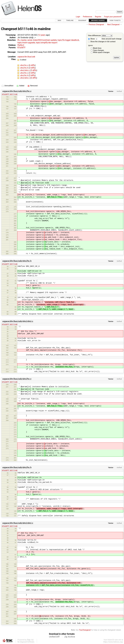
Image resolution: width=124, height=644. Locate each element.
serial (30, 40)
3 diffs (32, 68)
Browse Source (98, 20)
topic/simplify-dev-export (47, 43)
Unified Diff (54, 637)
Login (78, 17)
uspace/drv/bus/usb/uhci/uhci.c (18, 523)
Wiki (59, 20)
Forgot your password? (113, 17)
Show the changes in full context (102, 42)
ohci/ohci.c (25, 70)
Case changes (98, 50)
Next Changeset (113, 25)
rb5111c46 (14, 94)
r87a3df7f (5, 94)
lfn (19, 40)
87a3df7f (21, 48)
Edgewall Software (27, 642)
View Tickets (115, 20)
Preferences (87, 17)
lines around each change (108, 39)
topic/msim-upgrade (26, 43)
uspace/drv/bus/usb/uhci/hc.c (17, 379)
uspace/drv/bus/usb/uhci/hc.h (17, 467)
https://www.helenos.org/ (113, 642)
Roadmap (82, 20)
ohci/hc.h (25, 68)
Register (98, 17)
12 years (42, 35)
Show (91, 39)
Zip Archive (70, 637)
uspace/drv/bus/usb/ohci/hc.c (17, 91)
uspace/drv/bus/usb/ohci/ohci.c (18, 321)
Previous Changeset (96, 25)
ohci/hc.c (25, 65)
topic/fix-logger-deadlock (68, 40)
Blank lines (97, 48)
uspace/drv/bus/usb (26, 57)
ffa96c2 (21, 45)
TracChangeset (85, 630)
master (23, 40)
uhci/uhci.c (25, 78)
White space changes (101, 52)
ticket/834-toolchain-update (45, 40)
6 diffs (32, 65)
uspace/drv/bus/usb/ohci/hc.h (17, 261)
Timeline (70, 20)
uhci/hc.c (24, 73)
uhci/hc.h (25, 75)
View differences (94, 36)
